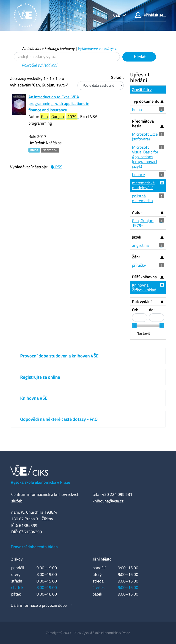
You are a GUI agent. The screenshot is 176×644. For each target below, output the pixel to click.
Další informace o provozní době (39, 605)
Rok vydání (142, 302)
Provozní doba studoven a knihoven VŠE (59, 356)
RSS (56, 167)
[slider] (134, 326)
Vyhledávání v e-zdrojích (97, 48)
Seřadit (117, 77)
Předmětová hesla (143, 123)
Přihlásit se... (150, 15)
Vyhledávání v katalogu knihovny (48, 48)
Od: (135, 310)
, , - (60, 117)
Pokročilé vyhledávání (39, 65)
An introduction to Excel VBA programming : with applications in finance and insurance (59, 103)
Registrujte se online (40, 377)
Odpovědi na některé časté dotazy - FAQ (59, 419)
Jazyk (137, 237)
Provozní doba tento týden (34, 547)
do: (152, 310)
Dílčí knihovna (144, 277)
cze (117, 15)
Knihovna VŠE (34, 398)
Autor (137, 212)
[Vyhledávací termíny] (67, 57)
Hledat (139, 57)
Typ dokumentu (146, 101)
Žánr (136, 257)
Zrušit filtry (142, 90)
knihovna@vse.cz (108, 501)
